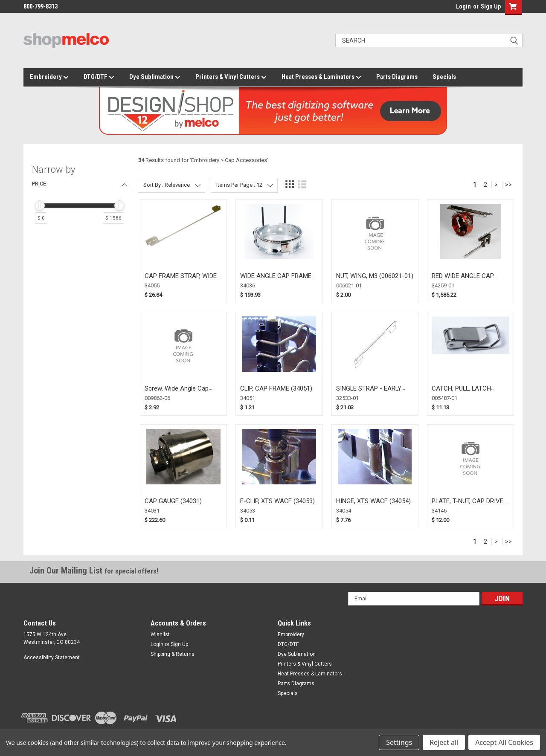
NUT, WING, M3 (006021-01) (375, 276)
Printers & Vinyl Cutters (231, 77)
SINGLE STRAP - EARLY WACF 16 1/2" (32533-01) (372, 392)
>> (508, 185)
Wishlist (160, 634)
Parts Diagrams (397, 77)
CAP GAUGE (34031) (173, 501)
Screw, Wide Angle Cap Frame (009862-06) (177, 392)
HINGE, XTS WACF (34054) (373, 501)
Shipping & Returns (173, 654)
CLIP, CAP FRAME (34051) (276, 388)
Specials (444, 77)
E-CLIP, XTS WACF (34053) (277, 501)
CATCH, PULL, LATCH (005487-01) (461, 392)
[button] (512, 7)
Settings (399, 742)
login (454, 9)
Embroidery (49, 77)
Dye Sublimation (155, 77)
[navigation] (82, 198)
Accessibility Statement (52, 658)
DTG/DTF (99, 77)
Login (463, 6)
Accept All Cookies (504, 742)
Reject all (444, 742)
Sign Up (491, 6)
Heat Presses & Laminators (321, 77)
